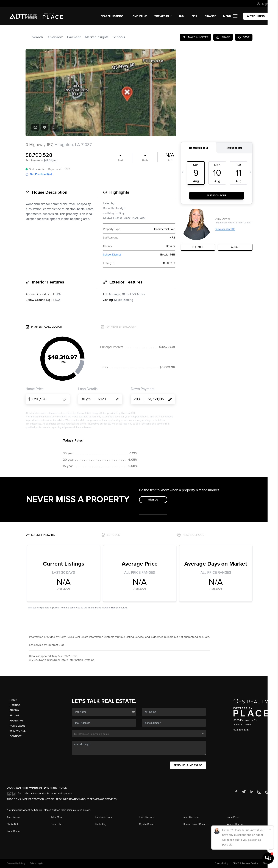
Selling (14, 716)
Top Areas (163, 16)
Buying (14, 710)
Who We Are (18, 731)
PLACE (63, 788)
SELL (195, 16)
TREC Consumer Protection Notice (30, 799)
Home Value (139, 16)
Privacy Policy (221, 863)
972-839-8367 (242, 730)
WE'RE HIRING (256, 16)
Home (13, 700)
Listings (15, 705)
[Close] (270, 829)
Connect (16, 736)
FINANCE (210, 16)
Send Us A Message (188, 765)
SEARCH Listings (112, 16)
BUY (182, 16)
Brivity (22, 863)
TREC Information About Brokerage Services (86, 799)
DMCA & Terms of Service (245, 863)
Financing (16, 721)
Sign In (264, 4)
